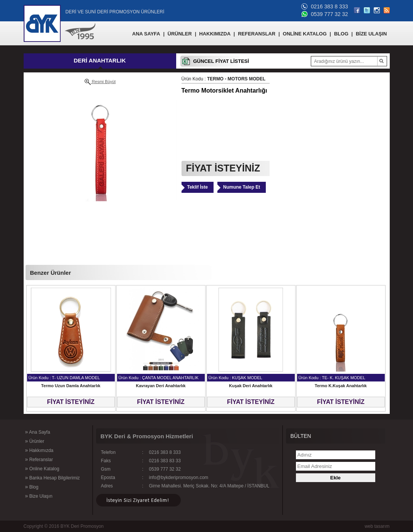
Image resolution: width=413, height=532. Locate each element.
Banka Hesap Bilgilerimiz (53, 478)
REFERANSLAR (257, 34)
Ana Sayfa (38, 432)
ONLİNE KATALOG (305, 34)
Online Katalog (42, 468)
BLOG (341, 34)
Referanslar (39, 459)
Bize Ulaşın (39, 496)
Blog (32, 487)
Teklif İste (198, 187)
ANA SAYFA (146, 34)
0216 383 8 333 (329, 6)
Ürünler (35, 441)
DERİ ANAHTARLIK (100, 60)
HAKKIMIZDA (215, 34)
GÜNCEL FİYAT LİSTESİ (221, 61)
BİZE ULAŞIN (371, 34)
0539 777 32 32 (329, 14)
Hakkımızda (39, 450)
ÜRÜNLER (180, 34)
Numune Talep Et (242, 187)
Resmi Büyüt (100, 82)
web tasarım (377, 526)
